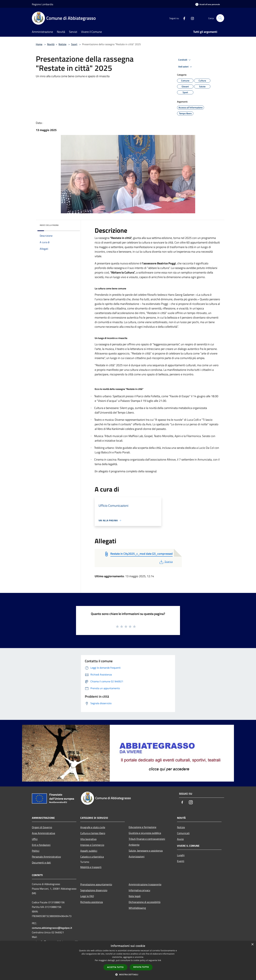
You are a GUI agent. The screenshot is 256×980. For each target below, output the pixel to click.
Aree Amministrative (43, 833)
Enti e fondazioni (41, 845)
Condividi (185, 60)
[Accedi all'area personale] (208, 4)
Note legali (135, 896)
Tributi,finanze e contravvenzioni (147, 839)
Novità (51, 44)
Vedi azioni (186, 67)
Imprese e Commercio (92, 845)
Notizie (62, 44)
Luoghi (181, 855)
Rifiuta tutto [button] (141, 967)
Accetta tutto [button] (115, 967)
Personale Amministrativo (46, 857)
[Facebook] (183, 18)
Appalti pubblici (89, 851)
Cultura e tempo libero (93, 833)
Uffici (35, 839)
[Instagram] (191, 18)
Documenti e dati (41, 862)
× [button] (252, 945)
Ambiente (134, 845)
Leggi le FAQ (87, 896)
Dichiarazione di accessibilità (145, 902)
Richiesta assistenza (92, 902)
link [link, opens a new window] (159, 960)
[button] (128, 974)
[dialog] (128, 960)
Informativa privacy (139, 890)
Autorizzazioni (137, 856)
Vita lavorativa (88, 839)
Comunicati (183, 833)
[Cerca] (220, 18)
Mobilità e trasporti (91, 867)
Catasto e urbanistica (92, 857)
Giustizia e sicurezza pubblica (145, 833)
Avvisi (180, 839)
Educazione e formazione (142, 827)
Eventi (181, 861)
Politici (36, 851)
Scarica (166, 562)
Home (39, 44)
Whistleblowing (137, 908)
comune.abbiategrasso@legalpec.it (52, 928)
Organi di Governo (42, 827)
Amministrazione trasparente (145, 884)
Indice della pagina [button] (49, 225)
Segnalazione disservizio (94, 890)
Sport (74, 44)
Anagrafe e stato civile (93, 827)
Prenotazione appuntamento (96, 884)
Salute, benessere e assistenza (146, 851)
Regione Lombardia (43, 4)
